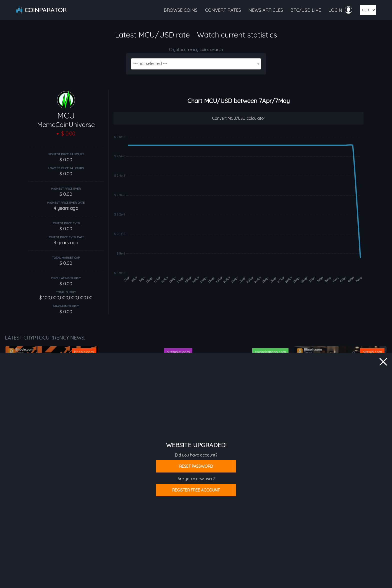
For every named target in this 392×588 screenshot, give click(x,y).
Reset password (196, 466)
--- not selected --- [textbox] (150, 63)
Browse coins (181, 10)
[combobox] (196, 64)
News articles (266, 10)
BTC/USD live (306, 10)
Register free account (196, 490)
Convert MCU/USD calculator (239, 118)
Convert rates (223, 10)
